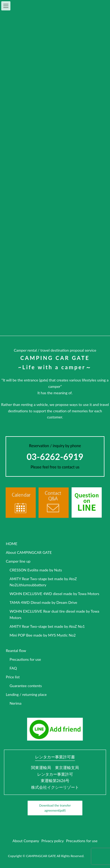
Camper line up (18, 561)
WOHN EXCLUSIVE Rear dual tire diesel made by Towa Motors (54, 614)
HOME (12, 544)
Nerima (16, 703)
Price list (13, 677)
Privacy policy (53, 841)
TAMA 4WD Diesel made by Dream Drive (43, 602)
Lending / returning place (26, 694)
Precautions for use (25, 659)
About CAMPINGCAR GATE (29, 552)
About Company (26, 841)
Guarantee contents (26, 686)
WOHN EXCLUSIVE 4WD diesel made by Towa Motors (54, 594)
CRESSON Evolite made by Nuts (36, 570)
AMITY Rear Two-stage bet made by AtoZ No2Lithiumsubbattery (43, 582)
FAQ (13, 668)
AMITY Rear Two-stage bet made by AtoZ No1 (47, 626)
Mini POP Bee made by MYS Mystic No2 (43, 635)
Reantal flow (16, 651)
